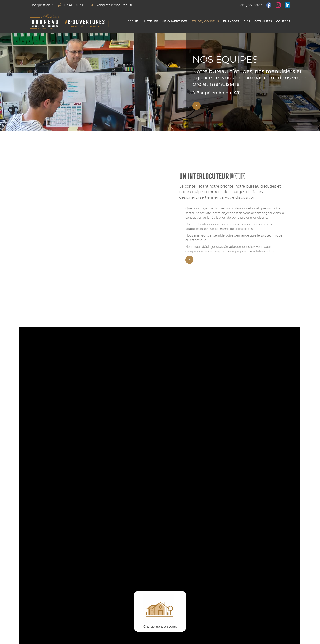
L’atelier (151, 21)
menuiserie (286, 197)
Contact (283, 21)
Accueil (134, 21)
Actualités (263, 21)
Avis (247, 21)
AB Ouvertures (175, 21)
